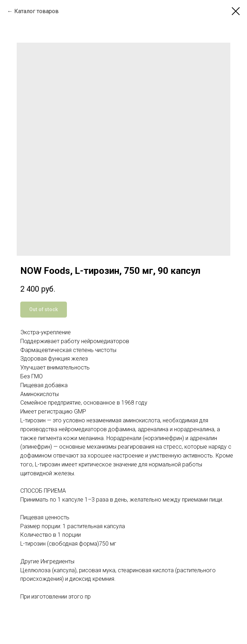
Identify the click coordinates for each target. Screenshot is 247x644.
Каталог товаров (36, 11)
